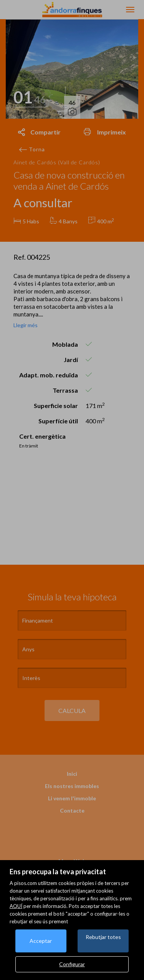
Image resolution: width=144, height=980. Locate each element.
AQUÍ (16, 906)
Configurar (72, 964)
